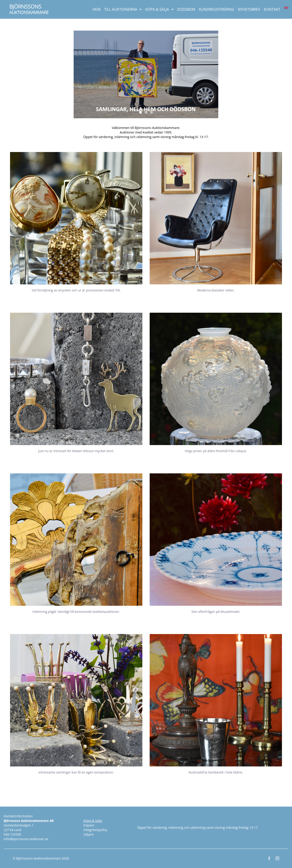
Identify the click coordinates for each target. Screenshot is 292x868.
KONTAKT (272, 9)
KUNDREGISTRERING (216, 9)
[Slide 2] (146, 112)
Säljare (89, 834)
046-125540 (12, 834)
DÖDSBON (186, 9)
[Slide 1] (141, 112)
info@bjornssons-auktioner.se (26, 839)
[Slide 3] (151, 112)
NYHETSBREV (249, 9)
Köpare (89, 825)
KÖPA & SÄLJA (159, 9)
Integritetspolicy (95, 830)
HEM (97, 9)
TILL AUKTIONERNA (123, 9)
